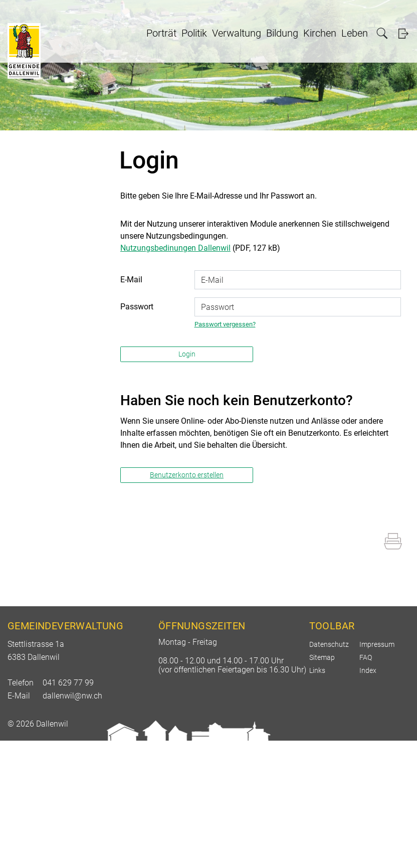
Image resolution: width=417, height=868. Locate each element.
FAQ (366, 657)
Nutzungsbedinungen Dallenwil (175, 248)
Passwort (137, 307)
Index (368, 670)
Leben (355, 33)
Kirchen (320, 33)
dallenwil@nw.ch (72, 696)
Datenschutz (329, 644)
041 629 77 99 (68, 683)
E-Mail (131, 280)
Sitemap (322, 657)
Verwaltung (237, 33)
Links (317, 670)
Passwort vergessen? (225, 324)
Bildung (282, 33)
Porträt (161, 33)
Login (403, 33)
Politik (194, 33)
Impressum (377, 644)
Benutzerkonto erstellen (187, 475)
